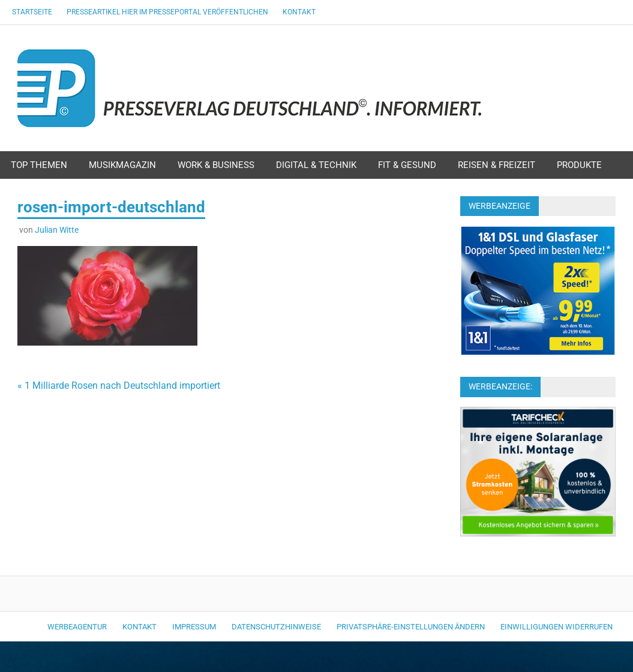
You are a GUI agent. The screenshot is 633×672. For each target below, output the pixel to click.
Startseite (32, 12)
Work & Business (216, 165)
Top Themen (39, 165)
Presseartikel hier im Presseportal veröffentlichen (167, 12)
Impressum (194, 627)
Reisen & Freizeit (496, 165)
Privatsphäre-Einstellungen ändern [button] (411, 627)
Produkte (579, 165)
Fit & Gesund (407, 165)
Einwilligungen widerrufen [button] (556, 627)
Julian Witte (57, 230)
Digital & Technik (316, 165)
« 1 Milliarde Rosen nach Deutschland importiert (119, 385)
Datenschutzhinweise (276, 627)
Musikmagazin (122, 165)
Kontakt (299, 12)
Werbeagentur (77, 627)
